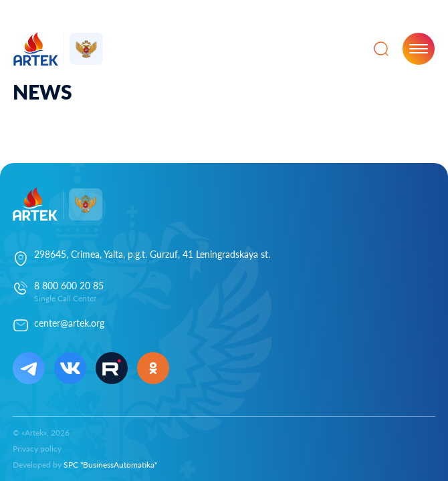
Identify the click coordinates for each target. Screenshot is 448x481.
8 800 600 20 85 (69, 286)
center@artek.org (69, 323)
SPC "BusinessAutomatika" (110, 465)
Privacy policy (37, 449)
